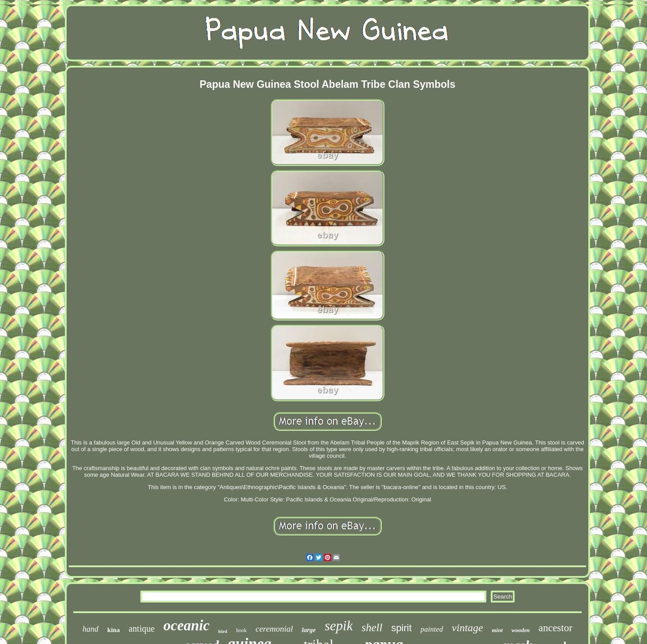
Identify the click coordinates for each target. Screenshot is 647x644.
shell (372, 627)
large (309, 630)
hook (241, 630)
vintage (468, 628)
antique (141, 629)
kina (113, 630)
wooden (521, 630)
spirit (401, 628)
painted (432, 629)
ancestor (555, 628)
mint (497, 630)
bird (223, 631)
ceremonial (274, 629)
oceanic (186, 625)
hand (90, 629)
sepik (339, 626)
